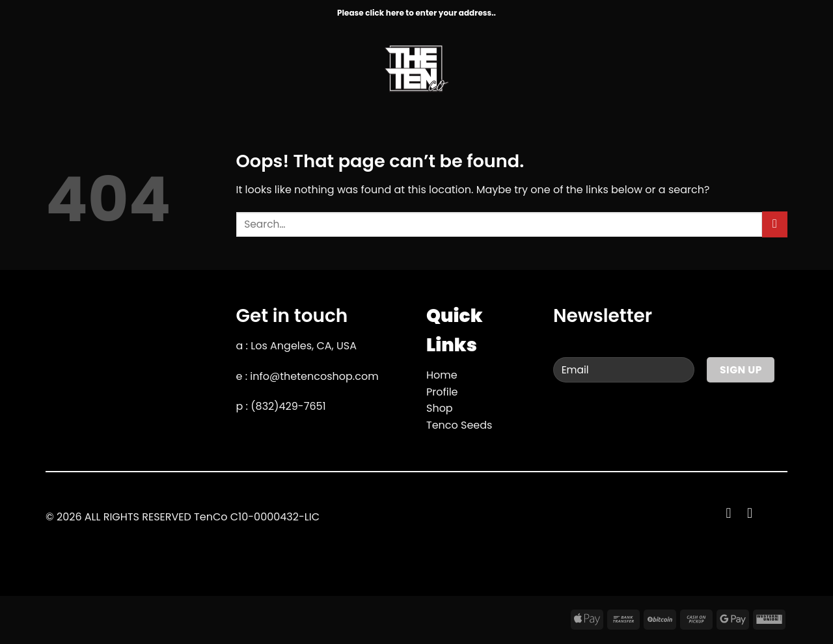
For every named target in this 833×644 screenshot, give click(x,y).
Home (442, 375)
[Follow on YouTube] (754, 513)
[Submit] (775, 224)
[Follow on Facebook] (733, 513)
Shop (440, 408)
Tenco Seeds (459, 425)
